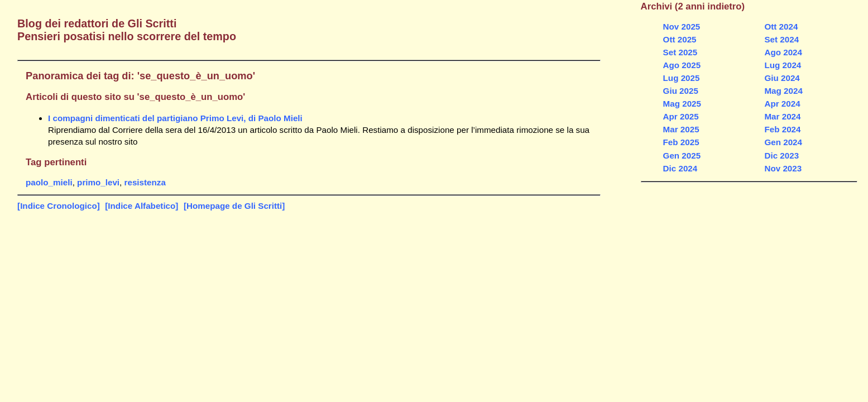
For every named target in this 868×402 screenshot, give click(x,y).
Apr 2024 (782, 104)
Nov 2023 (783, 168)
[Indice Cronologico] (59, 206)
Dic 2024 (680, 168)
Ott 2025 (680, 39)
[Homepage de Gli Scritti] (234, 206)
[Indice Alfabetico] (142, 206)
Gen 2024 (783, 142)
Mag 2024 (783, 91)
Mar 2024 (782, 116)
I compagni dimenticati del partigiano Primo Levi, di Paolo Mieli (175, 118)
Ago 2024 (783, 52)
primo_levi (98, 182)
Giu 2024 (782, 78)
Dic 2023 (781, 155)
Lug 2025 (682, 78)
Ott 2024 (781, 27)
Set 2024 (781, 39)
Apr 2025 (681, 116)
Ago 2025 (682, 65)
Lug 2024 (783, 65)
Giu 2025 (681, 91)
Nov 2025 (682, 27)
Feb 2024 (782, 129)
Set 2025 (680, 52)
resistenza (145, 182)
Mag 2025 (682, 104)
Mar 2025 (681, 129)
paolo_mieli (49, 182)
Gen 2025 (682, 155)
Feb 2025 (681, 142)
